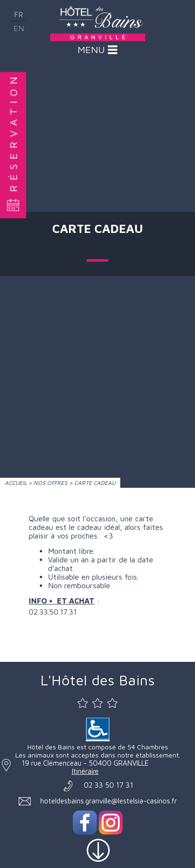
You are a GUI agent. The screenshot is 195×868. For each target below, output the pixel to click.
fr (18, 14)
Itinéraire (85, 771)
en (19, 28)
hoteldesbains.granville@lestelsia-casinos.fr (109, 801)
